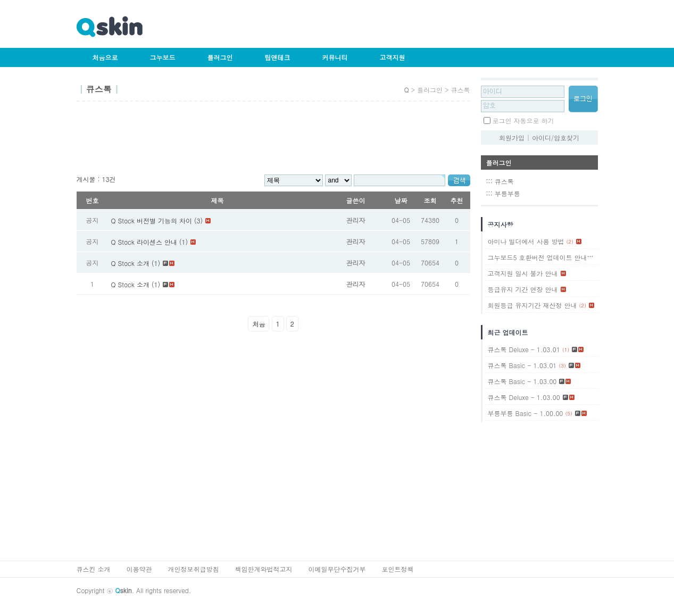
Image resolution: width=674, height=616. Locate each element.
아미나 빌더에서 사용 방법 (526, 241)
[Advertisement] (270, 141)
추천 (457, 200)
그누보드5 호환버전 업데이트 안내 (538, 257)
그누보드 (163, 57)
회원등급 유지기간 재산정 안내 (532, 305)
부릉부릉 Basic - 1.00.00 (526, 413)
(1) (593, 257)
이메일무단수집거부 (337, 569)
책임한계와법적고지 (264, 569)
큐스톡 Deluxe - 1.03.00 (524, 397)
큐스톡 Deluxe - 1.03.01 (524, 349)
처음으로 (105, 57)
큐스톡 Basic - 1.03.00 (522, 381)
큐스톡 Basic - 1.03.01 (522, 365)
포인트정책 (398, 569)
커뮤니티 (335, 57)
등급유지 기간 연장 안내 (523, 289)
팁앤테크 (278, 57)
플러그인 (220, 57)
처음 (259, 324)
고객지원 (393, 57)
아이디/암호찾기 (556, 138)
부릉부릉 (507, 193)
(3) (562, 365)
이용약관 (139, 569)
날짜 (401, 200)
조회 (430, 200)
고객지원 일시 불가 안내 (523, 273)
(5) (568, 413)
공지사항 (501, 224)
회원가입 (512, 138)
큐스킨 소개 (94, 569)
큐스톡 (504, 181)
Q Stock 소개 (130, 284)
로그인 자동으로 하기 (523, 120)
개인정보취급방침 (194, 569)
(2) (570, 242)
